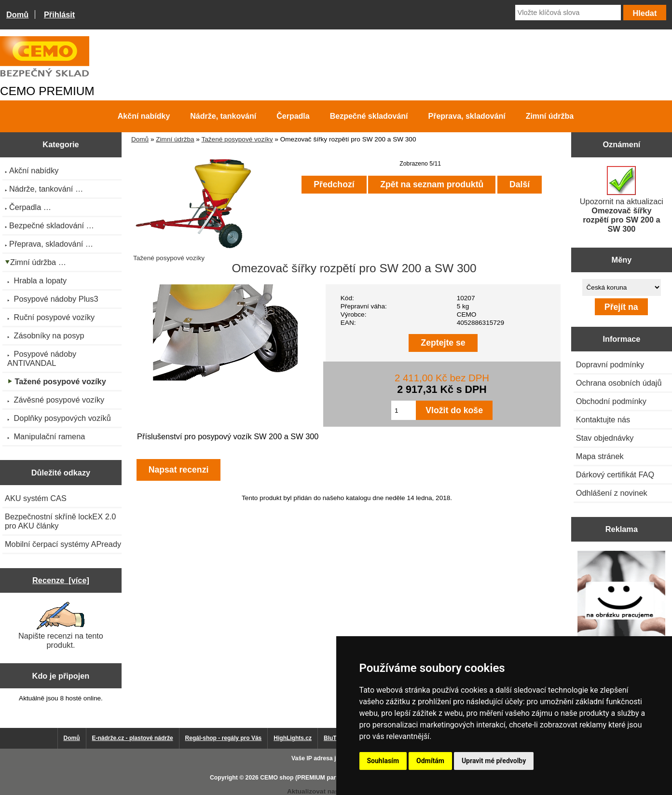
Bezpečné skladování (369, 116)
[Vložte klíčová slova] (568, 13)
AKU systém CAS (36, 498)
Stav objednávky (605, 438)
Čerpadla (293, 116)
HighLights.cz (293, 738)
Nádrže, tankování (223, 116)
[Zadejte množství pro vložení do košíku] (404, 410)
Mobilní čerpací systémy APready (63, 544)
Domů (17, 14)
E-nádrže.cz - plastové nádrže (133, 738)
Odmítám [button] (430, 761)
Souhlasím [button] (383, 761)
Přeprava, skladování (467, 116)
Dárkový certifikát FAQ (615, 474)
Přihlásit (59, 14)
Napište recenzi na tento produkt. (61, 626)
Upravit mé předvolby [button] (494, 761)
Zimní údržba (175, 139)
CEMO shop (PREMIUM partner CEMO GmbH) (324, 778)
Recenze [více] (61, 580)
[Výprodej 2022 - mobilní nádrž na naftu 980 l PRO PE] (621, 596)
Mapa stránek (600, 456)
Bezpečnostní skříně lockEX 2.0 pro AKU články (60, 521)
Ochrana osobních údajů (619, 383)
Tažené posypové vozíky (237, 139)
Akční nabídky (144, 116)
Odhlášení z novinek (612, 493)
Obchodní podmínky (611, 401)
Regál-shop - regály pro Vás (224, 738)
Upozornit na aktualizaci (622, 200)
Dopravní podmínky (610, 364)
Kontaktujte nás (603, 419)
